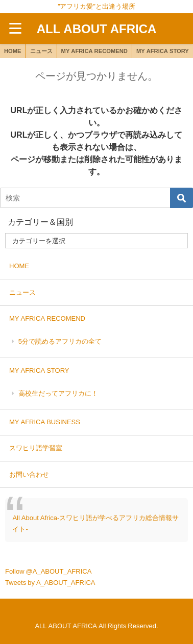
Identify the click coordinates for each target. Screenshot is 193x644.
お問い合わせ (29, 474)
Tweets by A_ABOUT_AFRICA (50, 583)
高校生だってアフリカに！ (58, 393)
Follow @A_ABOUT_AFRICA (48, 571)
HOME (13, 51)
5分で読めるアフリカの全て (60, 341)
